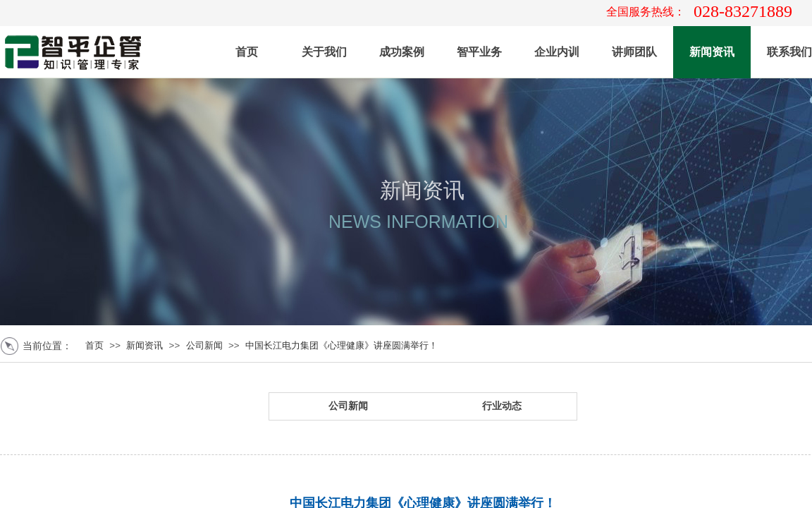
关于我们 (324, 52)
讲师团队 (634, 52)
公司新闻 (204, 345)
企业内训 (557, 52)
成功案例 (402, 52)
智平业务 (479, 52)
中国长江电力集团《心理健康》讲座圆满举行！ (342, 345)
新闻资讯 (712, 52)
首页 (247, 52)
